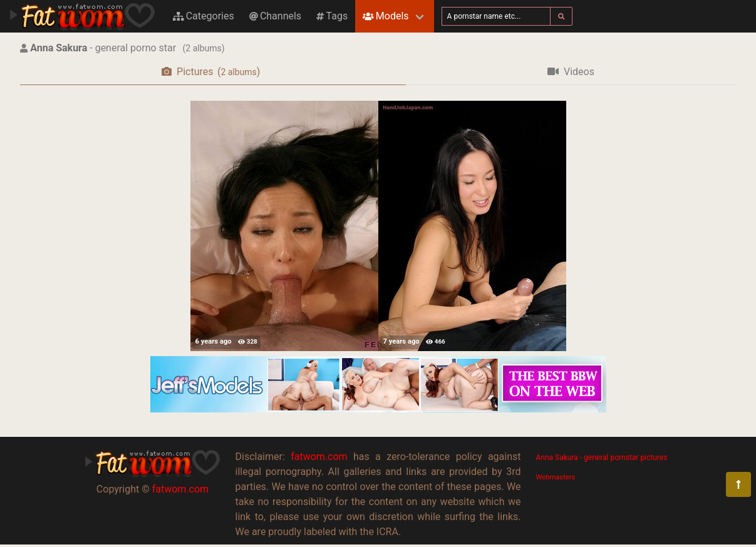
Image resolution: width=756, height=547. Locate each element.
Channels (275, 16)
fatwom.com (180, 489)
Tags (332, 16)
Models (386, 16)
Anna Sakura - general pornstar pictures (602, 458)
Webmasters (556, 477)
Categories (204, 16)
